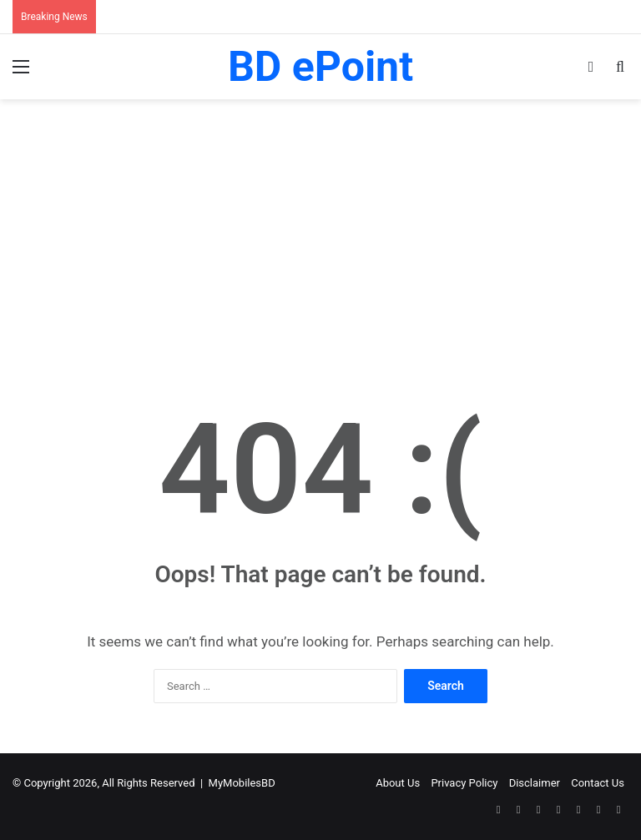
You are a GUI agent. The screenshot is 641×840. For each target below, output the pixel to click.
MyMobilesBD (242, 783)
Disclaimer (535, 783)
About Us (398, 783)
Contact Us (598, 783)
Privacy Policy (464, 783)
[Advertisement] (320, 241)
